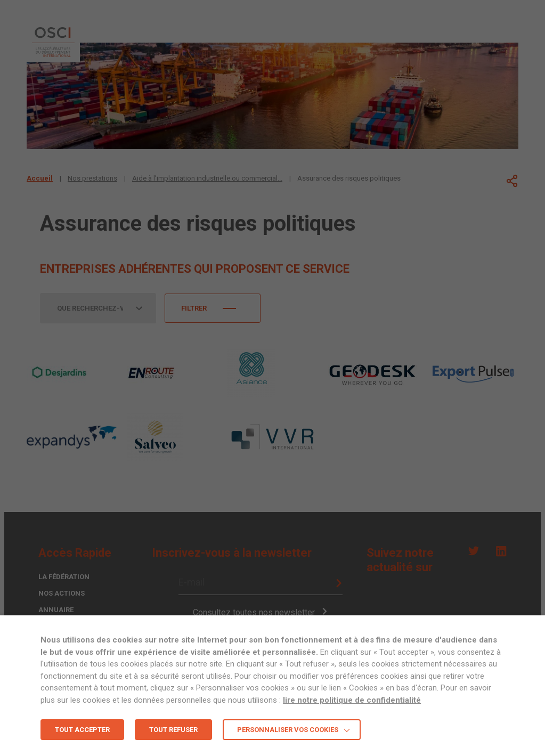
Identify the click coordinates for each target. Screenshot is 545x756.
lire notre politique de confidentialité (352, 700)
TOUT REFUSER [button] (173, 730)
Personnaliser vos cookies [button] (288, 730)
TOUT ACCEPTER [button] (82, 730)
